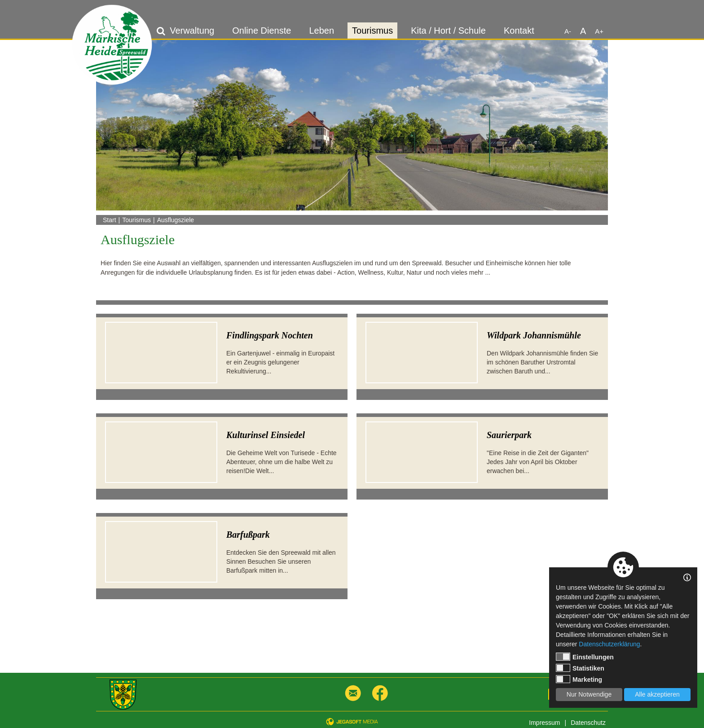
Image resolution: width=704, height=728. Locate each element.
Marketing (579, 679)
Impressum (544, 723)
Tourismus (372, 31)
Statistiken (580, 668)
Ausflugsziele (176, 220)
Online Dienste (262, 31)
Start (110, 220)
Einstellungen (585, 657)
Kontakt (519, 31)
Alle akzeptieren (657, 694)
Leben (321, 31)
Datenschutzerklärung (609, 644)
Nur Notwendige (589, 694)
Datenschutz (588, 723)
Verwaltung (192, 31)
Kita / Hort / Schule (448, 31)
